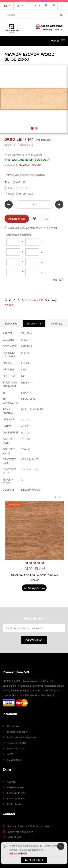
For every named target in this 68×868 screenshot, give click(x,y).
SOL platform (14, 760)
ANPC (10, 754)
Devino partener (16, 798)
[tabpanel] (34, 99)
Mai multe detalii (18, 854)
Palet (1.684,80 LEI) (19, 193)
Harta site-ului (15, 804)
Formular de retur (17, 793)
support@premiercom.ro (20, 832)
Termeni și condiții (16, 743)
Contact (12, 782)
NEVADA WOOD (30, 164)
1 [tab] (32, 128)
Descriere (11, 323)
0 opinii (31, 300)
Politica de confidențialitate (21, 737)
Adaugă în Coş (17, 219)
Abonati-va (34, 639)
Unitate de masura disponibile (25, 175)
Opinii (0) (57, 323)
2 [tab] (36, 128)
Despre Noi (13, 726)
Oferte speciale (15, 787)
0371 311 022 (15, 837)
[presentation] (55, 496)
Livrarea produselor (17, 732)
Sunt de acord (34, 860)
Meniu (55, 41)
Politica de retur (16, 748)
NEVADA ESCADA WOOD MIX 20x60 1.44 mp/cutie (34, 577)
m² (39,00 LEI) (16, 182)
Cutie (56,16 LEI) (17, 188)
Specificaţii (34, 323)
